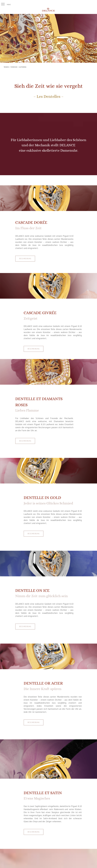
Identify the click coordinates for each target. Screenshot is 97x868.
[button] (3, 4)
